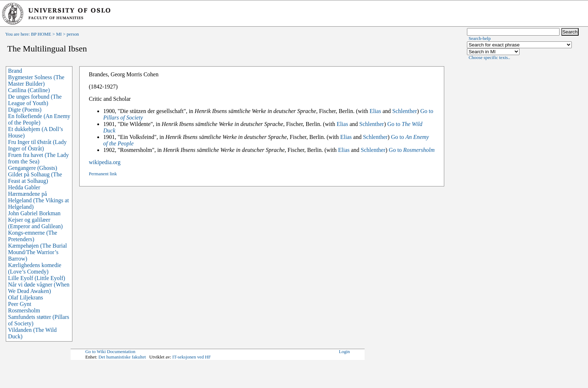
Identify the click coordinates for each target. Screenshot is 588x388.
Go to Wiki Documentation (110, 352)
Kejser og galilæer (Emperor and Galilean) (35, 223)
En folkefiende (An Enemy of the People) (39, 119)
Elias (375, 111)
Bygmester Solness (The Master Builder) (36, 80)
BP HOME (41, 34)
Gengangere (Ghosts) (32, 168)
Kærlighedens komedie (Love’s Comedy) (35, 268)
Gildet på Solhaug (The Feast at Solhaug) (35, 178)
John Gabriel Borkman (34, 213)
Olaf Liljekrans (25, 297)
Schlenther (405, 111)
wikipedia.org (104, 162)
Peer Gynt (19, 304)
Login (344, 352)
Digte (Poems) (25, 110)
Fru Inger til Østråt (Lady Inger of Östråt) (37, 145)
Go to (412, 150)
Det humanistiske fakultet (122, 357)
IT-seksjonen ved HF (191, 357)
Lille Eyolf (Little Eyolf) (37, 278)
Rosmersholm (24, 310)
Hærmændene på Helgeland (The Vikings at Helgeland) (38, 200)
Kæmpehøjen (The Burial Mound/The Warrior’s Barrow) (37, 252)
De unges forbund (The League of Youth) (35, 100)
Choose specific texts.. (489, 58)
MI (59, 34)
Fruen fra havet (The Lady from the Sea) (38, 158)
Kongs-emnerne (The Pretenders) (32, 236)
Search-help (480, 39)
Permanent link (103, 174)
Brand (15, 71)
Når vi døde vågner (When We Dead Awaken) (39, 288)
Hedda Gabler (24, 187)
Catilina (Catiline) (29, 90)
